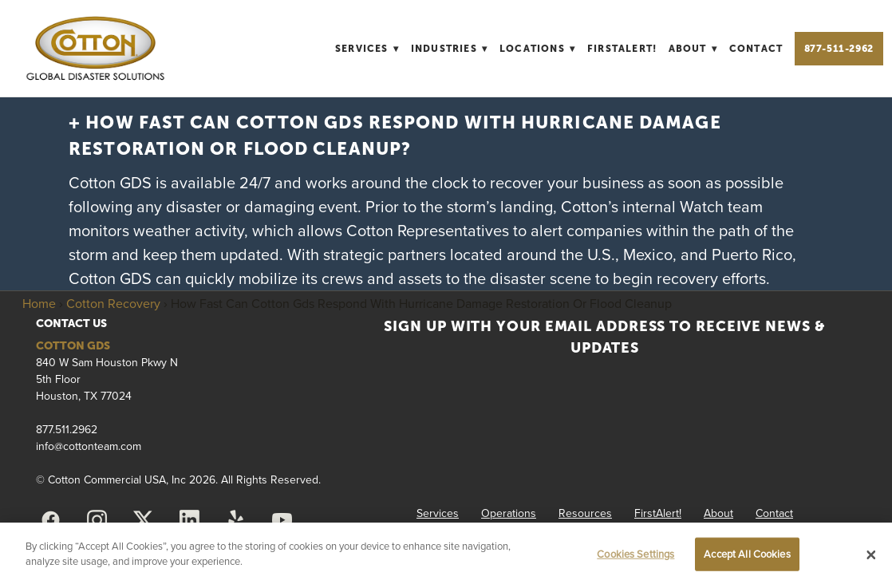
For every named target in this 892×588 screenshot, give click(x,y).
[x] (144, 520)
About (693, 49)
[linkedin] (190, 520)
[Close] (871, 555)
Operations (509, 513)
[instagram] (97, 520)
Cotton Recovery (113, 303)
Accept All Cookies (747, 554)
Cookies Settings (635, 554)
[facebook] (51, 520)
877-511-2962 (839, 49)
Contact (756, 49)
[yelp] (236, 520)
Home (39, 303)
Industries (450, 49)
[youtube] (282, 520)
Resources (585, 513)
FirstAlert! (622, 49)
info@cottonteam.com (89, 446)
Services (367, 49)
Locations (538, 49)
